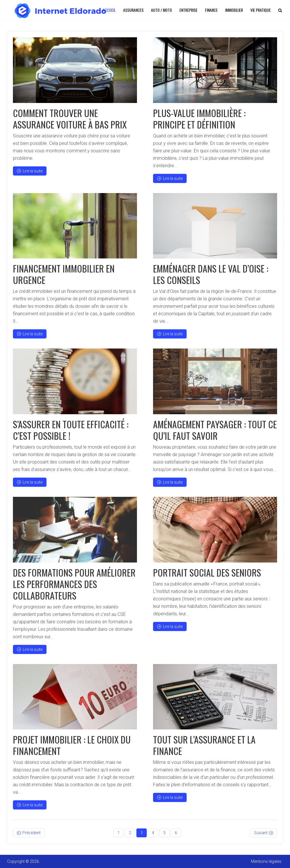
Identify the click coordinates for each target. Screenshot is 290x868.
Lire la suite (30, 171)
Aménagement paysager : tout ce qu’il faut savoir (215, 430)
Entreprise (188, 10)
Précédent (31, 833)
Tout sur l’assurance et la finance (204, 745)
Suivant (261, 833)
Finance (211, 10)
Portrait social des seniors (207, 572)
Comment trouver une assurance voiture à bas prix (70, 119)
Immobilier (234, 10)
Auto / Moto (162, 10)
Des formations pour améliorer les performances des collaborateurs (74, 584)
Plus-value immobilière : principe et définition (199, 119)
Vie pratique (261, 10)
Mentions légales (266, 861)
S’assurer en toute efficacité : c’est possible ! (71, 430)
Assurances (133, 10)
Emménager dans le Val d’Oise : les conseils (211, 274)
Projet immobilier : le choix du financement (72, 745)
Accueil (109, 10)
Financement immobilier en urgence (64, 274)
